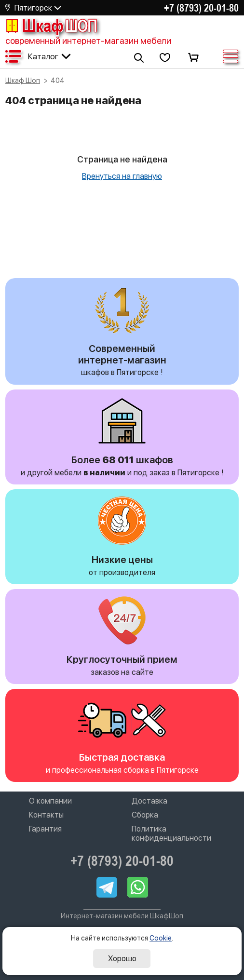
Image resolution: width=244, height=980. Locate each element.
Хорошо (122, 959)
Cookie (161, 938)
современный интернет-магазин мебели (88, 41)
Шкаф (51, 26)
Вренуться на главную (122, 176)
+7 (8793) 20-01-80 (201, 8)
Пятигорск (33, 8)
